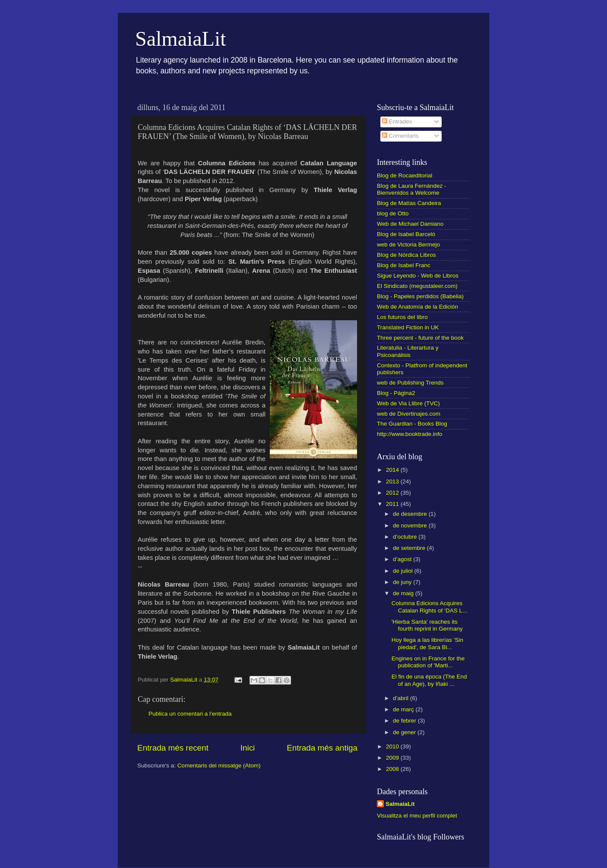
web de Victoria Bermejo (408, 245)
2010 (393, 746)
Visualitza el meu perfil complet (417, 816)
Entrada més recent (173, 748)
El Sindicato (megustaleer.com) (417, 286)
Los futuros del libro (402, 317)
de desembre (411, 514)
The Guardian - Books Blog (412, 424)
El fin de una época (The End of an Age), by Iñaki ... (429, 680)
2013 (393, 481)
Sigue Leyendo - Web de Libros (418, 276)
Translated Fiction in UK (408, 327)
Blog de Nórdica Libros (406, 255)
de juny (403, 582)
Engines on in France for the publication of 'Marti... (428, 662)
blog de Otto (393, 213)
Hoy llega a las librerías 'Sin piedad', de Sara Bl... (427, 643)
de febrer (405, 721)
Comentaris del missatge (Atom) (219, 765)
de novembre (411, 526)
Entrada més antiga (322, 748)
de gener (405, 732)
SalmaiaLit (181, 39)
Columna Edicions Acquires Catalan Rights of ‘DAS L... (430, 607)
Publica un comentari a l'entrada (190, 714)
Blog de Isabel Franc (404, 265)
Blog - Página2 (396, 393)
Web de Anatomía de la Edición (417, 307)
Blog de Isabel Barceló (406, 234)
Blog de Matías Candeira (409, 203)
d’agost (403, 559)
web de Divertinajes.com (409, 414)
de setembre (410, 548)
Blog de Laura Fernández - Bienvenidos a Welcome (412, 189)
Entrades (397, 122)
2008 (393, 769)
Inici (248, 748)
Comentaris (400, 136)
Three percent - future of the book (420, 338)
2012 (393, 493)
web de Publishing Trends (410, 383)
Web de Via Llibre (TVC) (408, 403)
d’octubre (406, 537)
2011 (393, 504)
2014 (393, 470)
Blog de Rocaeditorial (405, 175)
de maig (404, 593)
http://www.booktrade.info (410, 434)
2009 (393, 758)
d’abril (402, 698)
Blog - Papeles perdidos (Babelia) (420, 296)
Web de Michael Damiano (410, 224)
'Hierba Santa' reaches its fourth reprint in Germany (427, 625)
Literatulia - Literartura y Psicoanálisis (408, 351)
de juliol (404, 571)
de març (404, 709)
